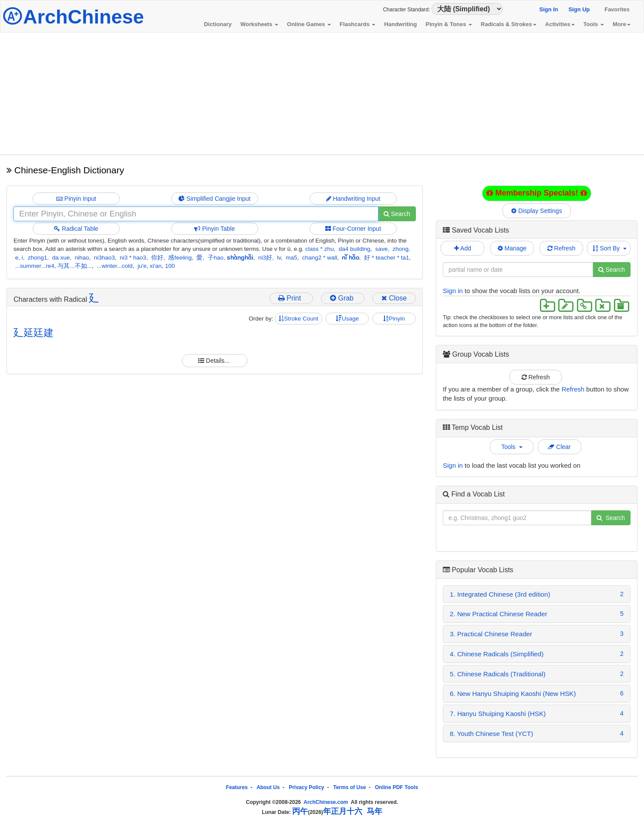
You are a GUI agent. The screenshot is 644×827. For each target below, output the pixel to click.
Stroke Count (298, 319)
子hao (216, 258)
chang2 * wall (320, 258)
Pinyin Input (76, 199)
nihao (82, 258)
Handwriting (400, 24)
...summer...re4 (35, 266)
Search (397, 214)
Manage (512, 248)
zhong (401, 249)
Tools (594, 24)
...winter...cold (115, 266)
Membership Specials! (536, 193)
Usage (347, 319)
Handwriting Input (353, 199)
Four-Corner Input (353, 229)
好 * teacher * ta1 (386, 258)
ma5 (291, 258)
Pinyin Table (214, 229)
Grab (343, 298)
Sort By (610, 248)
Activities (560, 24)
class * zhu (319, 249)
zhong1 (37, 258)
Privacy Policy (306, 787)
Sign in (453, 291)
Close (394, 298)
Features (237, 787)
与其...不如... (75, 266)
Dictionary (218, 24)
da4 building (355, 249)
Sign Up (579, 9)
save (382, 249)
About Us (268, 787)
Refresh (561, 248)
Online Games (309, 24)
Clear (559, 447)
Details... (215, 361)
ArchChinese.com (326, 802)
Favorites (617, 9)
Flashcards (357, 24)
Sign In (548, 9)
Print (292, 298)
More (622, 24)
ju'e (142, 266)
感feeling (180, 258)
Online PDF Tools (396, 787)
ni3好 (265, 258)
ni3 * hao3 (133, 258)
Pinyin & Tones (449, 24)
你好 (157, 258)
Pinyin (394, 319)
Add (463, 248)
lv (279, 258)
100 (170, 266)
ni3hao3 (105, 258)
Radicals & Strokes (509, 24)
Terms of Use (349, 787)
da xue (61, 258)
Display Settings (537, 211)
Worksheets (259, 24)
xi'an (156, 266)
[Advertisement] (322, 94)
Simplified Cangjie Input (214, 199)
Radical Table (76, 229)
